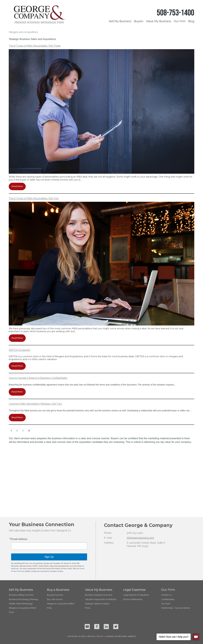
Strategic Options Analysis (97, 532)
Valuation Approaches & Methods (101, 528)
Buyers (139, 21)
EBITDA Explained (19, 350)
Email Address (19, 468)
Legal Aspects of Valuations (136, 524)
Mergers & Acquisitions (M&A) (23, 537)
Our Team (166, 532)
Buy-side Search (55, 528)
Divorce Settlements (133, 528)
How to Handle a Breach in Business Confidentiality (38, 378)
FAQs (11, 541)
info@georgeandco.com (140, 466)
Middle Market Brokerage (21, 532)
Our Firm (180, 21)
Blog (191, 21)
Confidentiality (168, 528)
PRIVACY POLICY (96, 565)
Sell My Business (120, 21)
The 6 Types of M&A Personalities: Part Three (35, 46)
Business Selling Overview (21, 524)
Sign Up (49, 485)
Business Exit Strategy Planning (23, 528)
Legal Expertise (134, 518)
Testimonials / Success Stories (176, 537)
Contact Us (166, 524)
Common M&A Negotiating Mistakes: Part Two (35, 404)
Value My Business (159, 21)
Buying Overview (55, 524)
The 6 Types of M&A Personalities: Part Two (34, 198)
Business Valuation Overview (99, 524)
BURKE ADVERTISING (117, 565)
